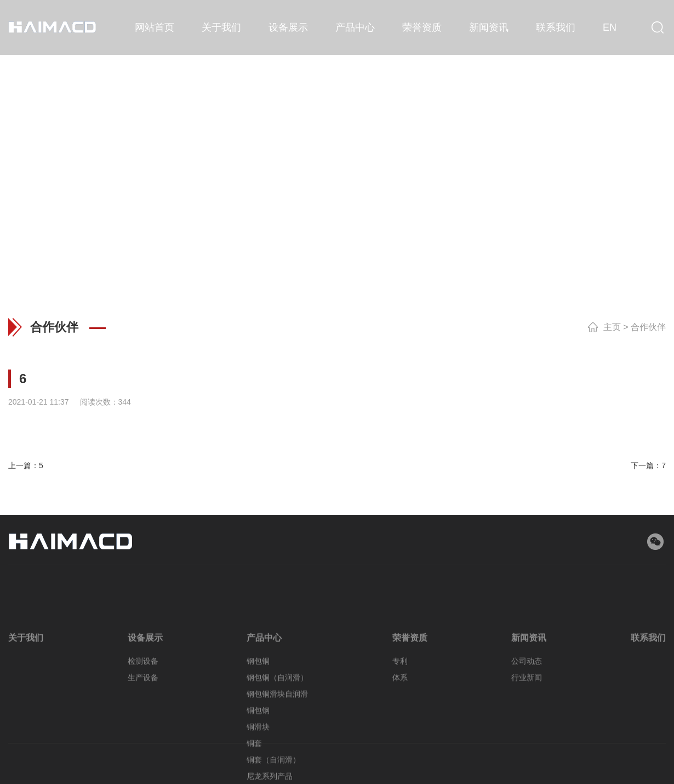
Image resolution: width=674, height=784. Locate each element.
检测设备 (143, 692)
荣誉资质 (422, 27)
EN (610, 27)
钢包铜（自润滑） (277, 709)
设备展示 (288, 27)
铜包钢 (258, 742)
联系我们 (556, 27)
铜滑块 (258, 758)
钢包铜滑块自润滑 (277, 725)
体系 (400, 709)
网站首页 (155, 27)
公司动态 (527, 692)
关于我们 (221, 27)
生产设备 (143, 709)
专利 (400, 692)
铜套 (254, 775)
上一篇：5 (26, 465)
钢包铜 (258, 692)
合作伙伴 (648, 327)
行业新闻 (527, 709)
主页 (612, 327)
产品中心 (355, 27)
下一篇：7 (648, 465)
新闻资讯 (489, 27)
